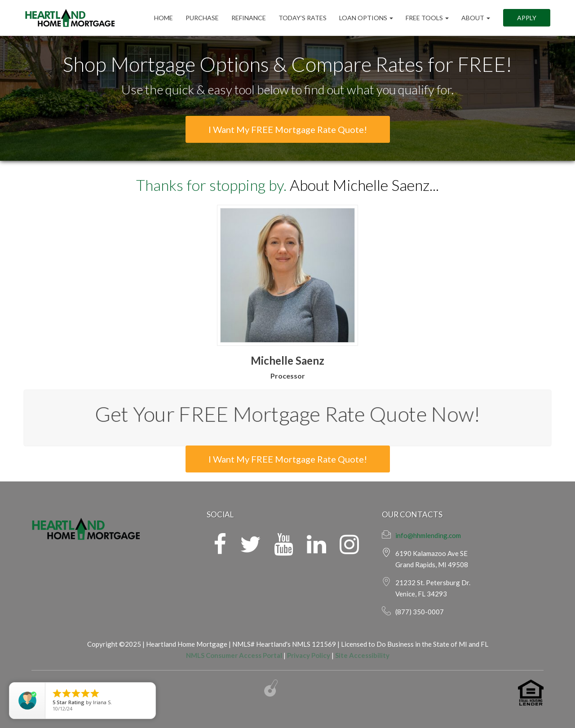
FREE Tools (427, 18)
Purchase (202, 18)
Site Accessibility (362, 655)
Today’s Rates (303, 18)
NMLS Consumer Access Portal (234, 655)
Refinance (249, 18)
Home (164, 18)
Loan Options (366, 18)
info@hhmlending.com (428, 535)
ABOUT (476, 18)
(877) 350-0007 (420, 612)
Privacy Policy (309, 655)
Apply (527, 18)
